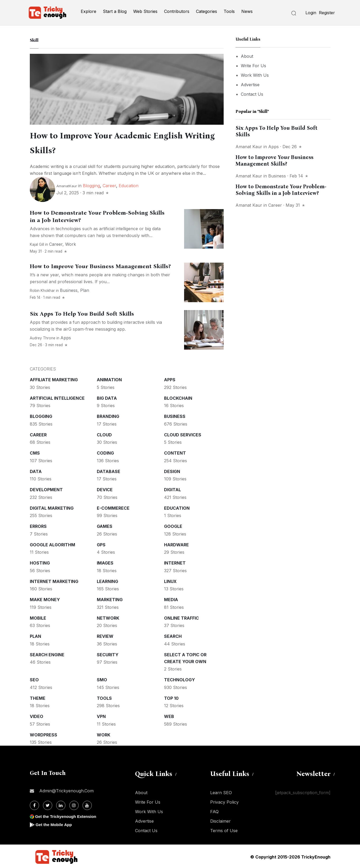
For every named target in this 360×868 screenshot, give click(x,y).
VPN (101, 715)
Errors (38, 525)
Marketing (110, 599)
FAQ (214, 811)
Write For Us (253, 66)
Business (69, 289)
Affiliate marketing (54, 379)
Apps (66, 337)
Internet (175, 562)
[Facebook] (34, 804)
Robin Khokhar (42, 290)
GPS (101, 544)
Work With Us (255, 75)
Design (172, 470)
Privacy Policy (224, 801)
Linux (170, 580)
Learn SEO (221, 792)
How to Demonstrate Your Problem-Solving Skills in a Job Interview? (281, 190)
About (247, 56)
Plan (85, 289)
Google (173, 525)
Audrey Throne (43, 337)
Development (46, 489)
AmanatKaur (67, 185)
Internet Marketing (54, 580)
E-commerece (113, 507)
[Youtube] (87, 804)
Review (105, 635)
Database (109, 470)
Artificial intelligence (57, 397)
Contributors (177, 11)
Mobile (38, 617)
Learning (107, 580)
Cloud (104, 434)
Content (175, 452)
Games (105, 525)
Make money (45, 599)
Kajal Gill (37, 243)
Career (109, 185)
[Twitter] (48, 804)
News (247, 11)
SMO (102, 679)
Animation (109, 379)
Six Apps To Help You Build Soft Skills (82, 313)
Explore (88, 11)
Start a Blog (115, 11)
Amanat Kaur (249, 147)
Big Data (107, 397)
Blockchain (178, 397)
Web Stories (145, 11)
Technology (179, 679)
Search (173, 635)
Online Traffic (181, 617)
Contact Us (252, 94)
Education (129, 185)
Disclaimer (220, 820)
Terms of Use (224, 830)
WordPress (44, 734)
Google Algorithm (52, 544)
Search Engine (47, 654)
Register (327, 13)
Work (71, 243)
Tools (229, 11)
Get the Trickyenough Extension (67, 815)
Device (105, 489)
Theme (38, 697)
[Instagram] (74, 804)
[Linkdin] (61, 804)
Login (311, 13)
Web (169, 715)
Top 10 (171, 697)
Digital (172, 489)
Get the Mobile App (55, 824)
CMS (35, 452)
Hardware (176, 544)
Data (36, 470)
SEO (34, 679)
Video (37, 715)
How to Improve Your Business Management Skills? (100, 265)
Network (108, 617)
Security (108, 654)
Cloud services (183, 434)
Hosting (40, 562)
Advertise (250, 85)
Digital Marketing (52, 507)
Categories (207, 11)
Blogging (91, 185)
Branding (108, 415)
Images (105, 562)
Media (171, 599)
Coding (105, 452)
